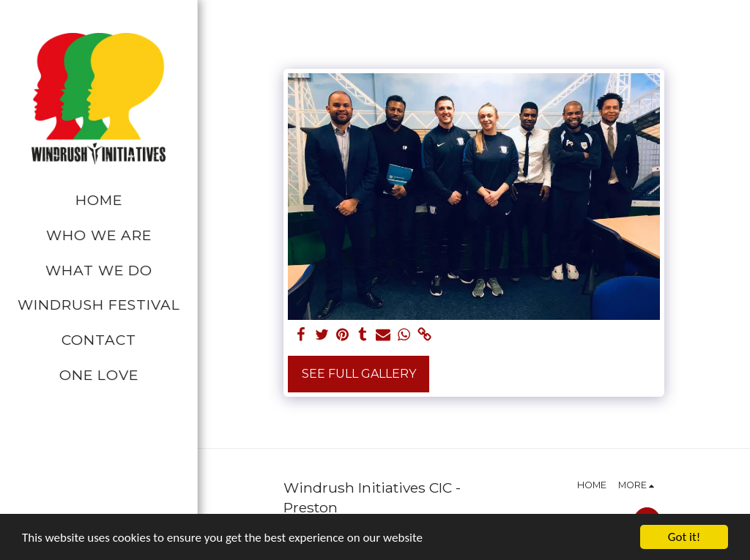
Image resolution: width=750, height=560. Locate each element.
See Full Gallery (359, 374)
